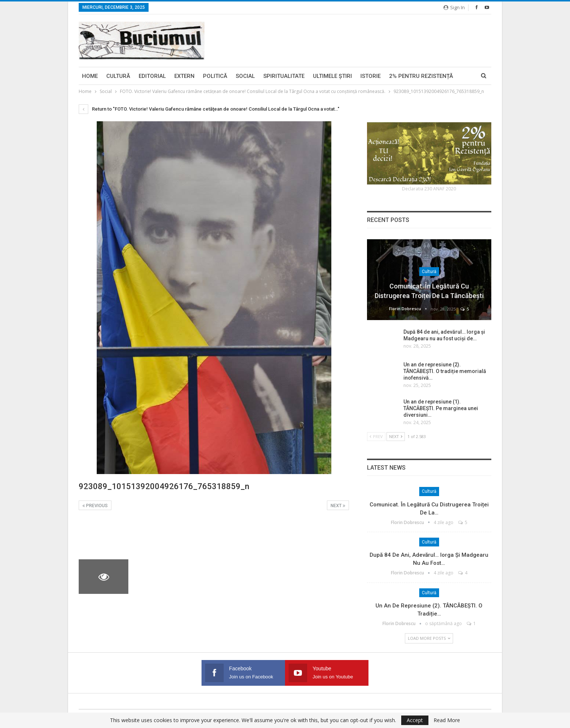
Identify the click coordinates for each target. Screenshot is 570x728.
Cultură (118, 76)
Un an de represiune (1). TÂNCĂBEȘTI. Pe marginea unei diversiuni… (441, 408)
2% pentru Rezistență (421, 76)
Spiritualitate (284, 76)
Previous (95, 506)
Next (338, 506)
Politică (215, 76)
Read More (447, 720)
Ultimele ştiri (332, 76)
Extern (184, 76)
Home (90, 76)
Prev (376, 436)
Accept (415, 720)
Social (245, 76)
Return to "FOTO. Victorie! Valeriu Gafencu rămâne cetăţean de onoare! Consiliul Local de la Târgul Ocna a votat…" (209, 109)
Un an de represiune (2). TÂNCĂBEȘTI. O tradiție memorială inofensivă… (445, 371)
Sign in (454, 7)
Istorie (370, 76)
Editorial (152, 76)
